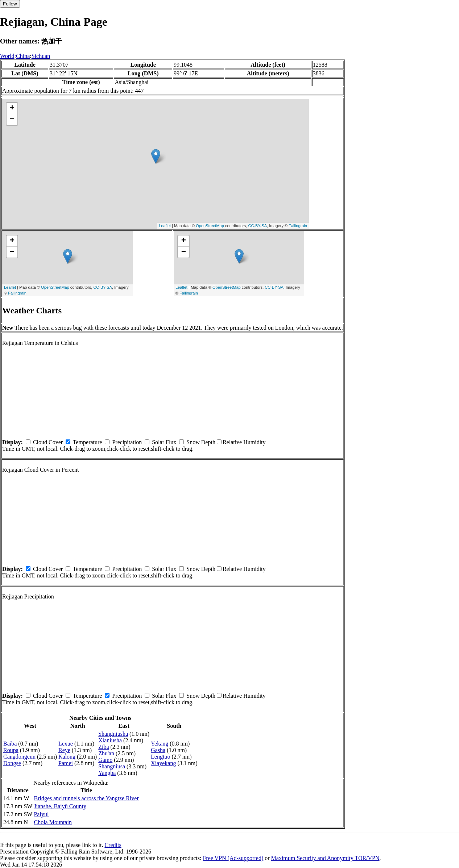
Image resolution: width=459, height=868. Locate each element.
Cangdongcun (19, 757)
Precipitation (127, 442)
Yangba (107, 773)
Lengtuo (160, 757)
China (23, 56)
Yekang (160, 744)
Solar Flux (164, 442)
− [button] (12, 120)
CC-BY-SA (257, 226)
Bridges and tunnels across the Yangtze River (86, 798)
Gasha (158, 750)
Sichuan (41, 56)
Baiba (10, 744)
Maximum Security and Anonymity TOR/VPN (325, 858)
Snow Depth (201, 442)
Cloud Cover (48, 442)
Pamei (66, 763)
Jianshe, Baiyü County (60, 806)
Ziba (104, 747)
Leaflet (165, 226)
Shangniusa (112, 766)
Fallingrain (298, 226)
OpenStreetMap (210, 226)
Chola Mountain (53, 822)
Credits (113, 845)
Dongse (12, 763)
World (7, 56)
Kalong (67, 757)
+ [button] (12, 108)
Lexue (66, 744)
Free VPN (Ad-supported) (233, 858)
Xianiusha (110, 740)
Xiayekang (163, 763)
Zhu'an (106, 753)
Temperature (88, 442)
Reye (64, 750)
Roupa (11, 750)
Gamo (105, 760)
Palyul (41, 814)
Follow (10, 4)
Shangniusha (113, 734)
